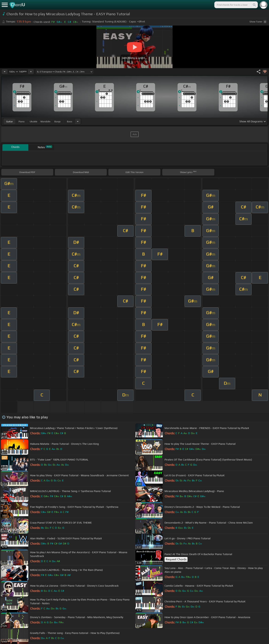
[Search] (254, 5)
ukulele (33, 121)
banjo (57, 121)
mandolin (45, 121)
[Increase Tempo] (31, 72)
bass (70, 121)
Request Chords (176, 559)
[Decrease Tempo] (5, 72)
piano (22, 121)
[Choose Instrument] (78, 121)
